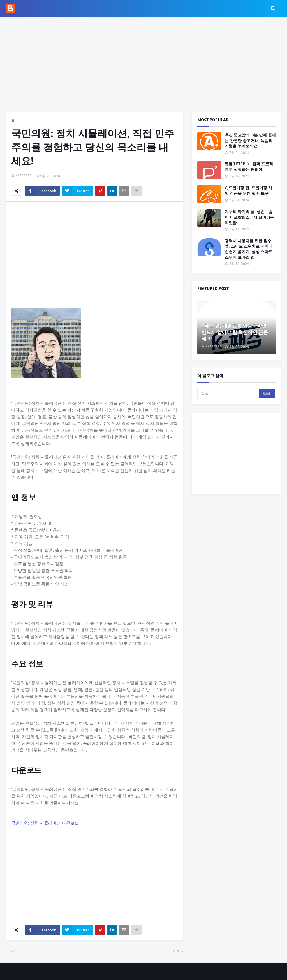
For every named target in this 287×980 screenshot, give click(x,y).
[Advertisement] (143, 65)
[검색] (228, 393)
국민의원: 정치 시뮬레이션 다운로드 (45, 823)
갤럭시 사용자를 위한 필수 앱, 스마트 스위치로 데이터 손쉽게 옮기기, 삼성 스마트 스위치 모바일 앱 (249, 249)
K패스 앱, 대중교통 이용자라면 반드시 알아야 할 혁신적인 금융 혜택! (235, 332)
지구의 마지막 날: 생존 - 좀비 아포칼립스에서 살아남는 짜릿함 (249, 217)
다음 (12, 951)
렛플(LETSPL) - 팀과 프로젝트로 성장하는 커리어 (249, 167)
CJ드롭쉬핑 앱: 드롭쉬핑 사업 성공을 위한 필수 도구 (248, 190)
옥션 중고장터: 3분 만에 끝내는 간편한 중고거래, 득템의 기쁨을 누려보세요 (250, 140)
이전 (177, 951)
